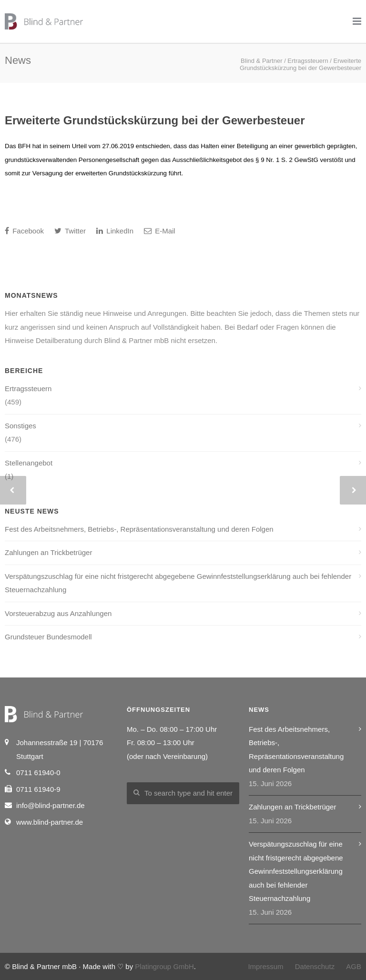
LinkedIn (115, 231)
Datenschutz (315, 966)
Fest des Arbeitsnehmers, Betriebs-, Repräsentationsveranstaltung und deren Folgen (139, 529)
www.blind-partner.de (50, 822)
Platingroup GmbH (164, 966)
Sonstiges (20, 426)
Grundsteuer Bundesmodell (48, 637)
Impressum (265, 966)
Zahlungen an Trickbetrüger (48, 552)
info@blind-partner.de (51, 805)
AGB (354, 966)
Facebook (24, 231)
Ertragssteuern (28, 389)
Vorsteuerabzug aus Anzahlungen (58, 613)
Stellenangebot (29, 463)
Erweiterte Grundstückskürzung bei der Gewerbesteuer (155, 120)
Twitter (70, 231)
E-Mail (160, 231)
